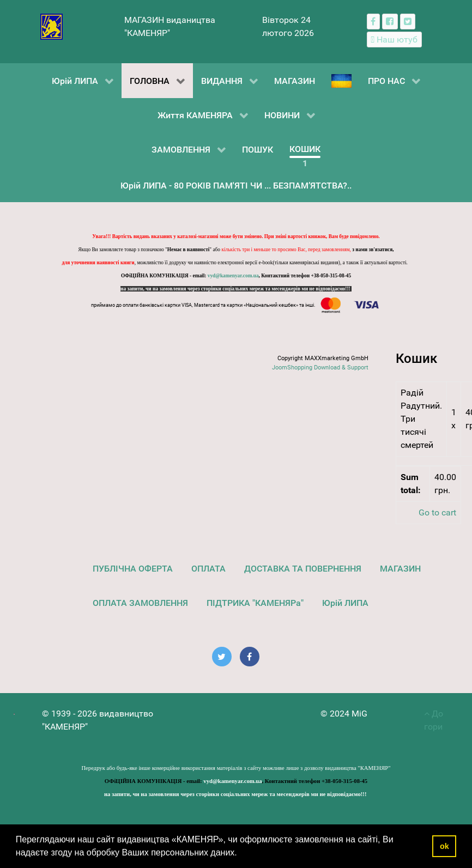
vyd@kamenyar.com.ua (233, 276)
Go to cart (437, 512)
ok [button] (444, 846)
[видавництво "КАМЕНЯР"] (52, 26)
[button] (241, 854)
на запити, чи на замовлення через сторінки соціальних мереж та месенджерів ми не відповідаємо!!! (236, 289)
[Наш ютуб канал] (394, 40)
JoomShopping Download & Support (320, 368)
